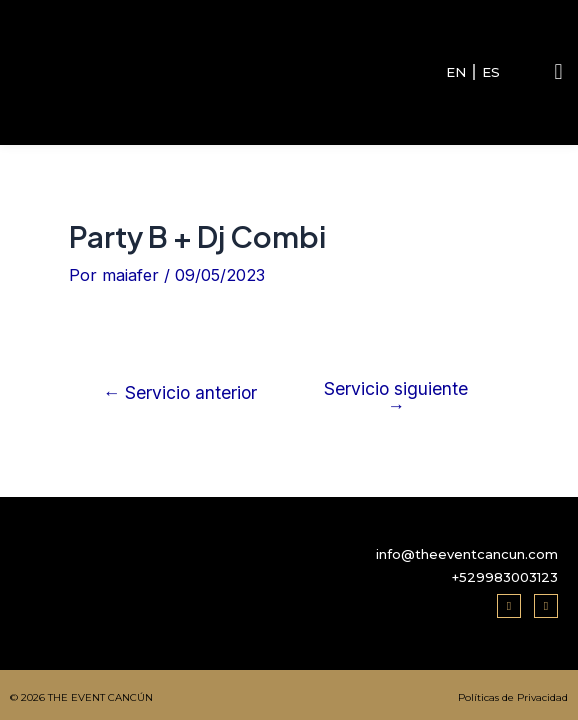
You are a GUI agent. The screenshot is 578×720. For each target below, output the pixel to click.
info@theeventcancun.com (467, 554)
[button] (558, 72)
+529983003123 (505, 577)
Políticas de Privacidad (513, 697)
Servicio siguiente (396, 397)
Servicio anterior (180, 393)
